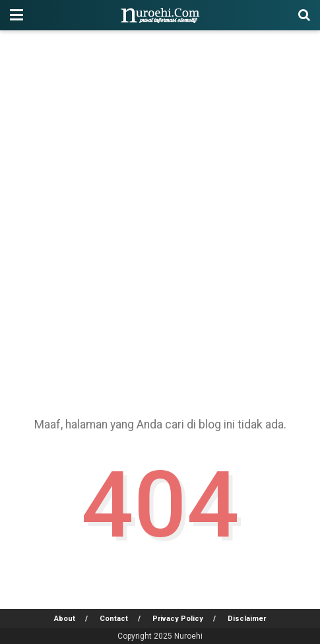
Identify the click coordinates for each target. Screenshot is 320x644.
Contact (114, 619)
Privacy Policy (178, 619)
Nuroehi (188, 636)
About (65, 619)
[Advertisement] (160, 219)
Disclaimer (247, 619)
